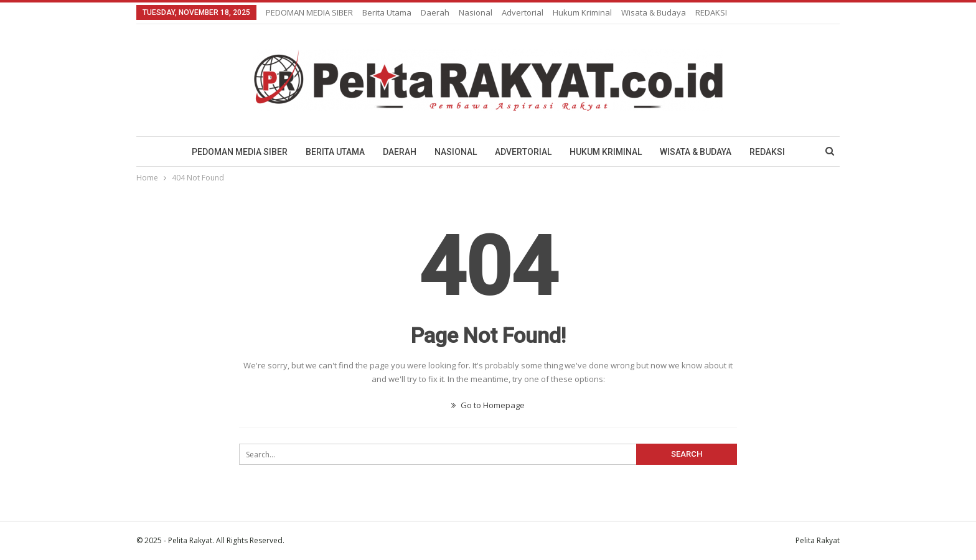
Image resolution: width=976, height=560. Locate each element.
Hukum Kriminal (582, 12)
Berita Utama (387, 12)
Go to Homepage (488, 405)
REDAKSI (711, 12)
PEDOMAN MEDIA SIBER (309, 12)
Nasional (476, 12)
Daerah (435, 12)
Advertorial (523, 12)
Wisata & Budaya (654, 12)
